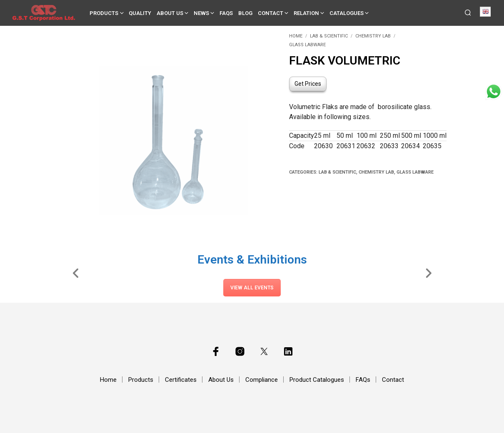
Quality (140, 13)
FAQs (226, 13)
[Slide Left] (76, 273)
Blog (245, 13)
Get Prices (308, 84)
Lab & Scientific (329, 36)
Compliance (262, 380)
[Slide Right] (428, 273)
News (201, 13)
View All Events (252, 288)
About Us (170, 13)
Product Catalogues (317, 380)
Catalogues (347, 13)
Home (296, 36)
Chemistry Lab (373, 36)
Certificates (181, 380)
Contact (271, 13)
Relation (306, 13)
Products (104, 13)
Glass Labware (307, 45)
